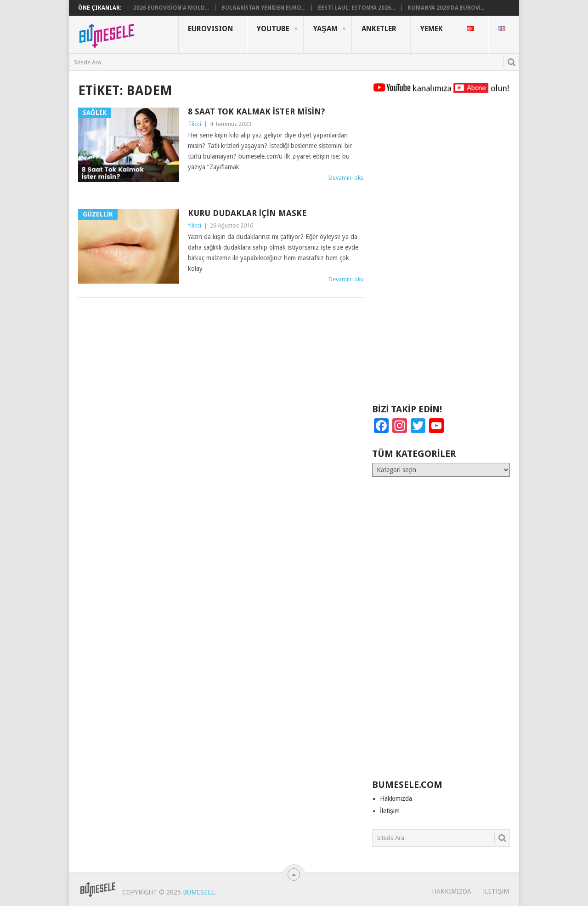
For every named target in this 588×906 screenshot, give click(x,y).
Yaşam (325, 29)
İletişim (390, 811)
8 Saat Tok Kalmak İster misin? (256, 111)
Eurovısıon (210, 29)
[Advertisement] (441, 253)
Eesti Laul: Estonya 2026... (356, 8)
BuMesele (199, 892)
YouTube (273, 29)
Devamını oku (346, 178)
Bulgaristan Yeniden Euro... (264, 8)
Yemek (432, 29)
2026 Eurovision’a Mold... (171, 8)
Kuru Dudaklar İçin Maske (247, 213)
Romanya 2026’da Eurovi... (446, 8)
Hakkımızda (396, 798)
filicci (195, 124)
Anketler (379, 29)
